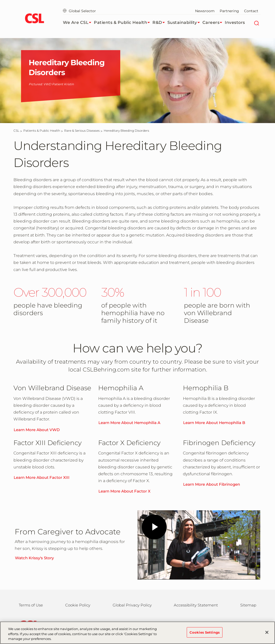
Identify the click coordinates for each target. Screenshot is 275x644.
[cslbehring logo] (34, 19)
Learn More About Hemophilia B (214, 423)
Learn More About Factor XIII (42, 477)
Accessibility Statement (196, 605)
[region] (137, 633)
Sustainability (185, 23)
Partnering (229, 11)
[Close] (267, 632)
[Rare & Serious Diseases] (82, 131)
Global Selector (79, 11)
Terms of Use (31, 605)
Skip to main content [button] (0, 0)
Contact (251, 11)
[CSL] (16, 131)
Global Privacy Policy (132, 605)
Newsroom (205, 11)
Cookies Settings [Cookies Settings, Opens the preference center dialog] (205, 632)
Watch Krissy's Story (34, 558)
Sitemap (248, 605)
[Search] (256, 23)
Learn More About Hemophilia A (129, 423)
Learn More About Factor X (124, 491)
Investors (235, 22)
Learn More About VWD (37, 430)
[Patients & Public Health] (42, 131)
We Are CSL (78, 23)
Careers (214, 23)
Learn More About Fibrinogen (212, 484)
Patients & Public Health (123, 23)
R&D (160, 23)
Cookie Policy (78, 605)
